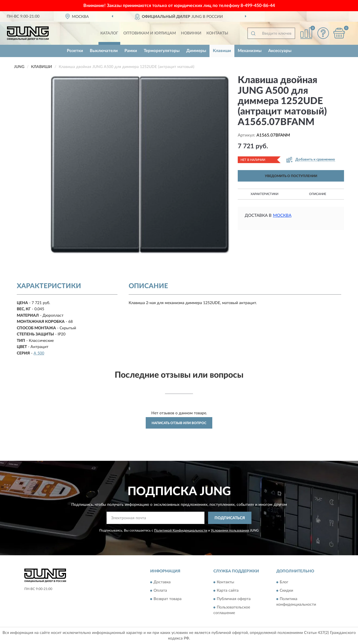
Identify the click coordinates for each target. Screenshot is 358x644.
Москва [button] (282, 216)
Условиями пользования (230, 530)
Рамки (131, 51)
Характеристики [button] (264, 194)
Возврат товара (168, 599)
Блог (284, 582)
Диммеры (196, 51)
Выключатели (104, 51)
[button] (323, 33)
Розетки (75, 51)
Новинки (191, 33)
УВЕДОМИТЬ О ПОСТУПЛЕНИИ (291, 176)
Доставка (162, 582)
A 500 (39, 353)
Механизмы (250, 51)
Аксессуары (280, 51)
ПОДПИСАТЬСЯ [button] (230, 518)
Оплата (160, 591)
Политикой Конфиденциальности (181, 530)
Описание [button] (318, 194)
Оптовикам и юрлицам (150, 33)
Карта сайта (228, 591)
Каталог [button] (109, 33)
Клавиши (222, 51)
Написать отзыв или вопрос (179, 423)
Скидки (286, 591)
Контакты (217, 33)
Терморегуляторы (162, 51)
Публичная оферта (234, 599)
